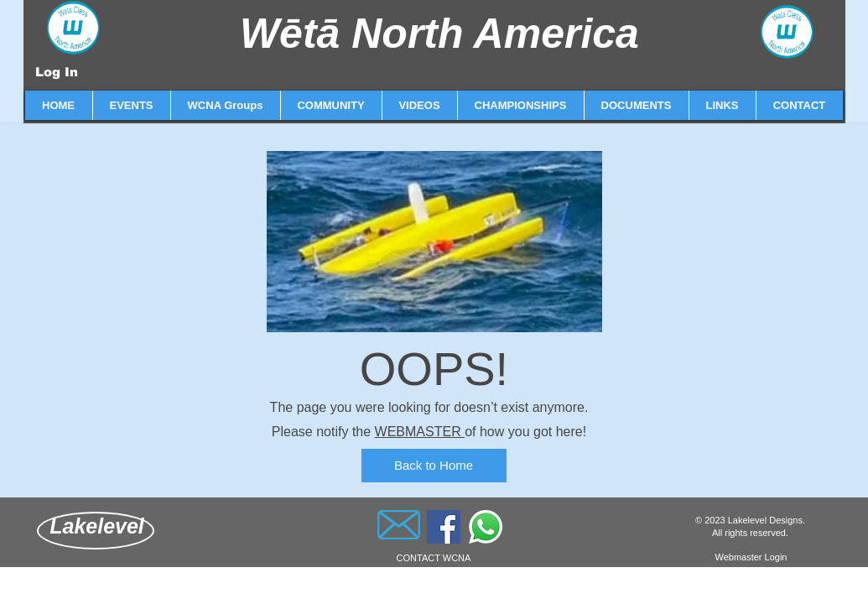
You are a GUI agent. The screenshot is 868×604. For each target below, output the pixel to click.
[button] (131, 105)
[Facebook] (444, 527)
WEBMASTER (420, 432)
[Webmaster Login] (751, 557)
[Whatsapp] (486, 527)
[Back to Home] (434, 466)
